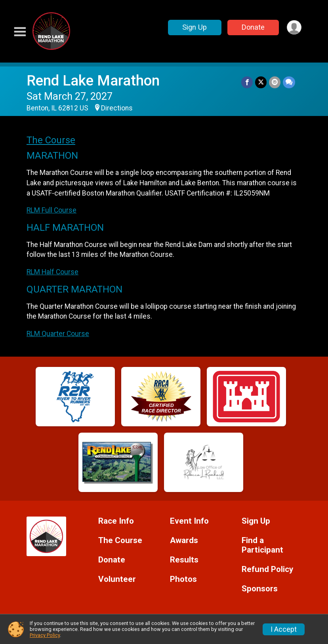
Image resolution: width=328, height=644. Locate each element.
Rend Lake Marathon (93, 81)
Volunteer (117, 579)
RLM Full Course (51, 210)
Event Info (189, 521)
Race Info (116, 521)
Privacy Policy (45, 635)
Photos (183, 579)
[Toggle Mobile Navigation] (20, 32)
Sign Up (195, 27)
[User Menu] (294, 28)
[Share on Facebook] (247, 82)
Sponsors (260, 589)
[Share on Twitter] (261, 82)
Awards (184, 540)
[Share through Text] (289, 82)
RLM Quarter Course (58, 334)
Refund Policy (267, 569)
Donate (253, 27)
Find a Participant (262, 545)
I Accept (284, 629)
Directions (117, 108)
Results (184, 560)
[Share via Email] (275, 82)
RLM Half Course (52, 272)
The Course (51, 140)
